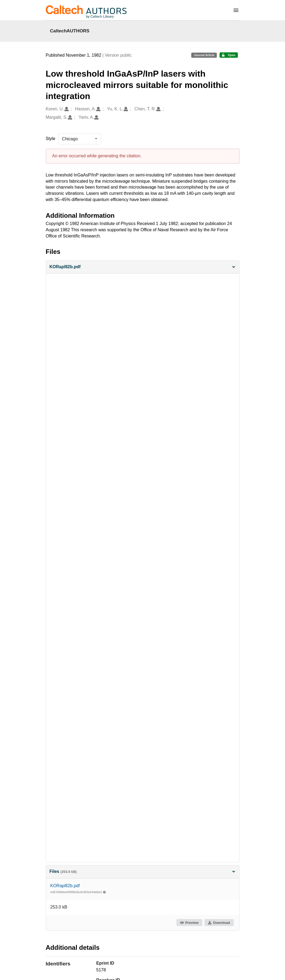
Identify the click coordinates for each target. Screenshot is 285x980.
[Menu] (236, 10)
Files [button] (143, 871)
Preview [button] (189, 923)
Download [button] (219, 923)
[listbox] (79, 139)
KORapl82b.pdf (65, 886)
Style (51, 139)
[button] (143, 267)
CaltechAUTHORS (70, 31)
